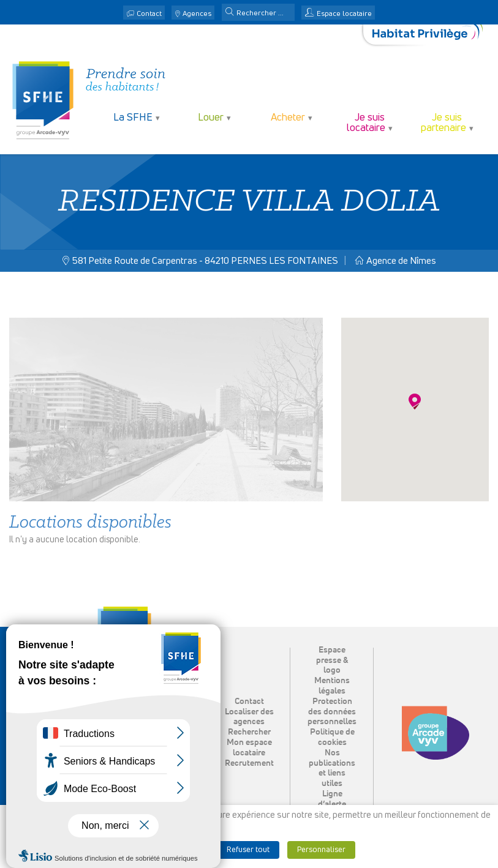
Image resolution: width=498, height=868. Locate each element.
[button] (230, 13)
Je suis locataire (366, 123)
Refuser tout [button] (248, 850)
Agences (197, 14)
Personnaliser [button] (321, 850)
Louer (211, 118)
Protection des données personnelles (332, 712)
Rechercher (249, 732)
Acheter (288, 118)
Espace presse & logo (332, 660)
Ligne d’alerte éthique (332, 804)
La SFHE (133, 118)
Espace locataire (344, 14)
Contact (149, 14)
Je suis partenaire (443, 123)
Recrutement (249, 763)
